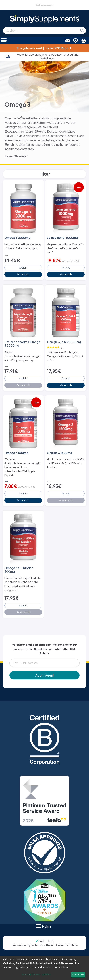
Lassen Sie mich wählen (36, 974)
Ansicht (23, 268)
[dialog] (44, 968)
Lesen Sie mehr (16, 156)
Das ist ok (78, 974)
